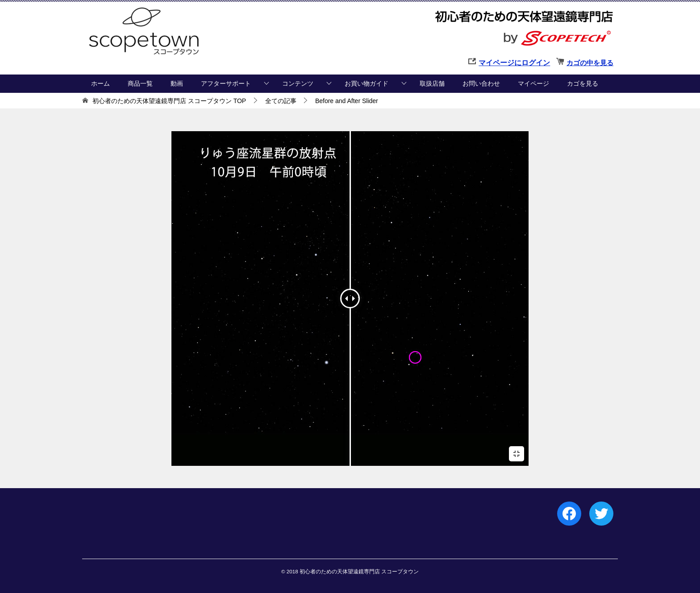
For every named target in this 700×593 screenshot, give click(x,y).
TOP (169, 101)
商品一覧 (140, 83)
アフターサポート (226, 83)
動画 (177, 83)
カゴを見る (583, 83)
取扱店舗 (432, 83)
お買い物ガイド (367, 83)
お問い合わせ (481, 83)
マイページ (533, 83)
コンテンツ (298, 83)
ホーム (100, 83)
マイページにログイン (514, 63)
